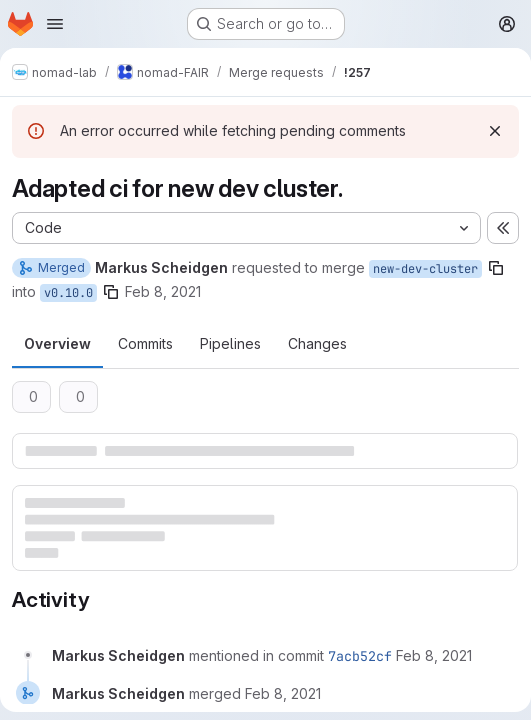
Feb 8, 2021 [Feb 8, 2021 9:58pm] (163, 291)
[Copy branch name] (496, 268)
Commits (145, 343)
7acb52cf (360, 656)
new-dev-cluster (425, 269)
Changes (317, 343)
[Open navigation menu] (55, 24)
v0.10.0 (68, 293)
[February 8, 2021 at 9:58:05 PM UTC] (434, 655)
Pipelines (230, 343)
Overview (57, 343)
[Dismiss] (495, 131)
